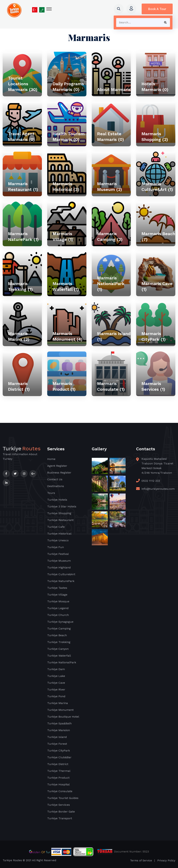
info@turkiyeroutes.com (158, 489)
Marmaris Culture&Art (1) (157, 187)
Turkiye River (56, 689)
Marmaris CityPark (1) (154, 336)
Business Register (59, 473)
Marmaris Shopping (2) (155, 137)
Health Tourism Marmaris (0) (69, 137)
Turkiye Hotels (57, 500)
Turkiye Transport (60, 818)
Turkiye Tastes (57, 588)
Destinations (56, 486)
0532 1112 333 (151, 481)
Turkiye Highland (59, 567)
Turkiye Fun (56, 547)
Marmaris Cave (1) (157, 287)
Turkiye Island (57, 737)
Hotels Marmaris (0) (155, 87)
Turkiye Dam (56, 669)
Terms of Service (141, 861)
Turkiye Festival (58, 554)
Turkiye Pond (56, 696)
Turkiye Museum (59, 561)
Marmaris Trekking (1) (20, 287)
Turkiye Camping (59, 628)
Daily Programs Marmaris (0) (68, 87)
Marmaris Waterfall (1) (66, 287)
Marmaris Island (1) (114, 336)
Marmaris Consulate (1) (111, 386)
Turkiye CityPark (59, 751)
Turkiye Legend (58, 608)
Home (51, 459)
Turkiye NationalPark (62, 662)
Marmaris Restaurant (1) (23, 187)
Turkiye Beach (57, 635)
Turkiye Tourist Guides (63, 798)
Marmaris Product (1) (64, 386)
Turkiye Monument (60, 710)
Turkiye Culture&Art (61, 574)
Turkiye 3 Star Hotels (62, 506)
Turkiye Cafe (56, 527)
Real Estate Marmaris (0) (111, 137)
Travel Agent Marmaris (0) (21, 137)
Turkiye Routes (12, 860)
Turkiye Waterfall (59, 656)
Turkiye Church (58, 615)
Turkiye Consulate (60, 791)
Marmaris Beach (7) (158, 237)
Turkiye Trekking (59, 642)
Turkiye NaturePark (61, 581)
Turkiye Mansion (59, 730)
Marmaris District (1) (19, 386)
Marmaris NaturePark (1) (23, 237)
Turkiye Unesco (58, 540)
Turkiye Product (58, 778)
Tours (51, 493)
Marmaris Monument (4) (68, 336)
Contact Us (55, 479)
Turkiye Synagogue (60, 622)
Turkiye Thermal (59, 771)
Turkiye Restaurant (60, 520)
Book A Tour (157, 9)
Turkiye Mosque (58, 601)
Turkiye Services (59, 805)
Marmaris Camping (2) (110, 237)
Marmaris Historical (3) (66, 187)
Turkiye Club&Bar (59, 757)
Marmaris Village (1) (63, 237)
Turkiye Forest (57, 744)
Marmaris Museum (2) (110, 187)
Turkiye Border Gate (61, 812)
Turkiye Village (57, 595)
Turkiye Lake (56, 676)
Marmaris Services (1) (153, 386)
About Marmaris (114, 90)
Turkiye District (58, 764)
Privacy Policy (166, 861)
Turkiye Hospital (58, 784)
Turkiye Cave (56, 683)
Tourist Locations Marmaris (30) (23, 84)
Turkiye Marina (58, 703)
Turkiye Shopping (59, 513)
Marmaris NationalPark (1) (111, 284)
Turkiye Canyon (58, 649)
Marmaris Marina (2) (19, 336)
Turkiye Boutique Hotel (63, 717)
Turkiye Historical (59, 534)
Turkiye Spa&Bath (59, 723)
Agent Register (57, 466)
